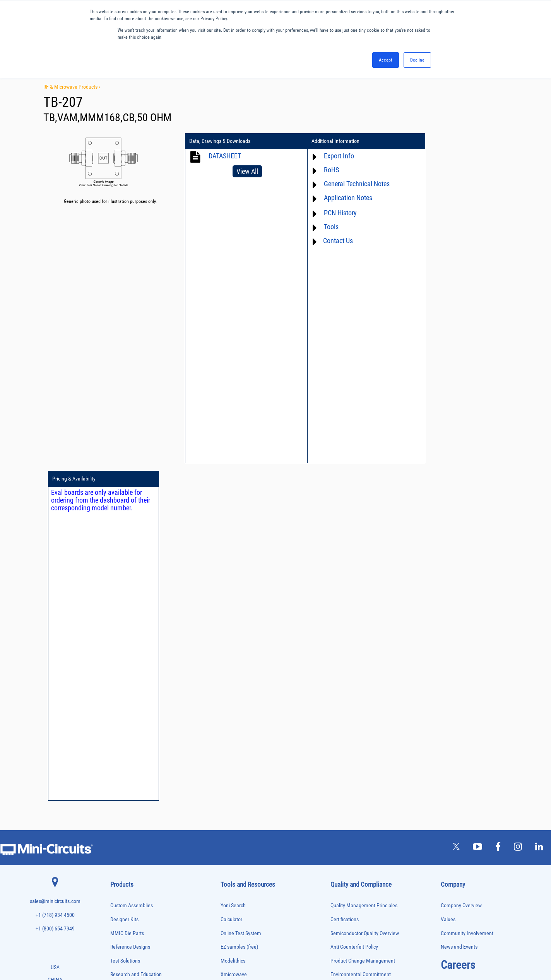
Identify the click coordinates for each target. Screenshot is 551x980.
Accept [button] (386, 60)
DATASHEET (225, 156)
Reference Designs (130, 609)
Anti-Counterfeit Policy (354, 609)
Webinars (231, 692)
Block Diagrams (237, 664)
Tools (322, 227)
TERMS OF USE (237, 948)
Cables (116, 699)
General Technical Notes (347, 184)
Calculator (231, 581)
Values (448, 581)
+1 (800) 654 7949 (55, 591)
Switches (118, 885)
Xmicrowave (234, 637)
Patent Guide (234, 705)
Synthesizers (121, 893)
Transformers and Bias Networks (138, 925)
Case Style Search (240, 733)
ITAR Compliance (349, 678)
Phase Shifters (122, 820)
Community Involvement (467, 595)
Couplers (118, 706)
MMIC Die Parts (127, 595)
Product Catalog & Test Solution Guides (262, 678)
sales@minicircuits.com (55, 564)
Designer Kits (124, 581)
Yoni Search (233, 568)
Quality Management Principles (364, 568)
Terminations (121, 901)
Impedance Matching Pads (132, 771)
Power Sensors (123, 844)
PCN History (331, 213)
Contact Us (329, 241)
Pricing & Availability (438, 141)
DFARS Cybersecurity (353, 705)
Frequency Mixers (125, 755)
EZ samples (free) (239, 609)
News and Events (459, 609)
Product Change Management (363, 623)
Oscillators (120, 804)
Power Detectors (124, 836)
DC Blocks (119, 723)
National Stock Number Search (253, 719)
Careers (458, 627)
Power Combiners (125, 828)
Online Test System (241, 595)
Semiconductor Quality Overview (365, 595)
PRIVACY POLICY (271, 948)
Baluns (116, 682)
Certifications (345, 581)
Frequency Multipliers (128, 763)
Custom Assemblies (132, 568)
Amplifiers (119, 666)
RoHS (322, 170)
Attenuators (120, 674)
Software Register (239, 760)
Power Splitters (123, 852)
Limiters (117, 779)
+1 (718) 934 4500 (55, 577)
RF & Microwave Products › (72, 87)
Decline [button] (417, 60)
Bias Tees (118, 691)
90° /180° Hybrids (125, 868)
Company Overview (461, 568)
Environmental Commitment (361, 637)
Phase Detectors (124, 812)
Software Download (241, 747)
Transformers (121, 917)
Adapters (117, 658)
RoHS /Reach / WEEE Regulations (366, 650)
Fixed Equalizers (124, 747)
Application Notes (339, 198)
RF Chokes (119, 876)
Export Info (330, 156)
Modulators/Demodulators (132, 795)
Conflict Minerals (348, 692)
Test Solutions (125, 623)
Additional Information (326, 141)
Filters (116, 739)
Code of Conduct (348, 664)
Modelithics (233, 623)
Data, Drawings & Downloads (220, 141)
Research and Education (136, 637)
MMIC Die (118, 787)
